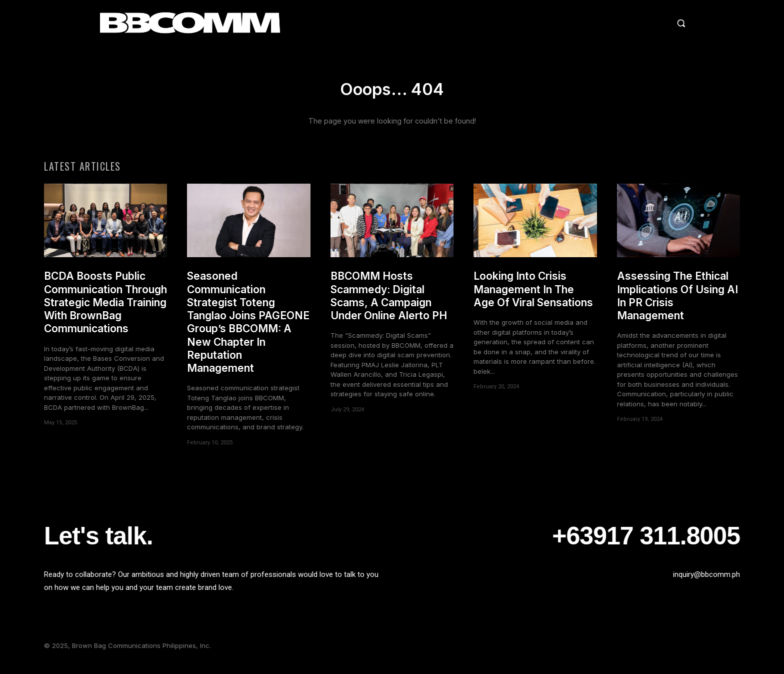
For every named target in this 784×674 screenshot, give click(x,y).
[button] (594, 23)
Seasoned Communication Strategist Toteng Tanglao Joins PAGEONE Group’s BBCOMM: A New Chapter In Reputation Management (248, 329)
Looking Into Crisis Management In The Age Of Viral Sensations (533, 296)
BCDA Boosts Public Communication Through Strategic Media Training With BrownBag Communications (105, 309)
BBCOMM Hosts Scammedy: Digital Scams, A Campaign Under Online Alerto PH (389, 303)
